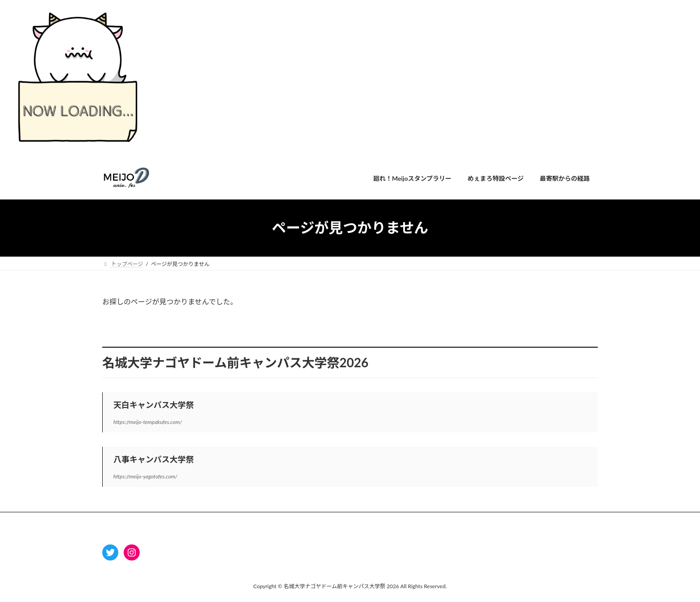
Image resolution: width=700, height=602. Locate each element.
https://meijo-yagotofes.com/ (145, 476)
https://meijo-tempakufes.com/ (148, 422)
